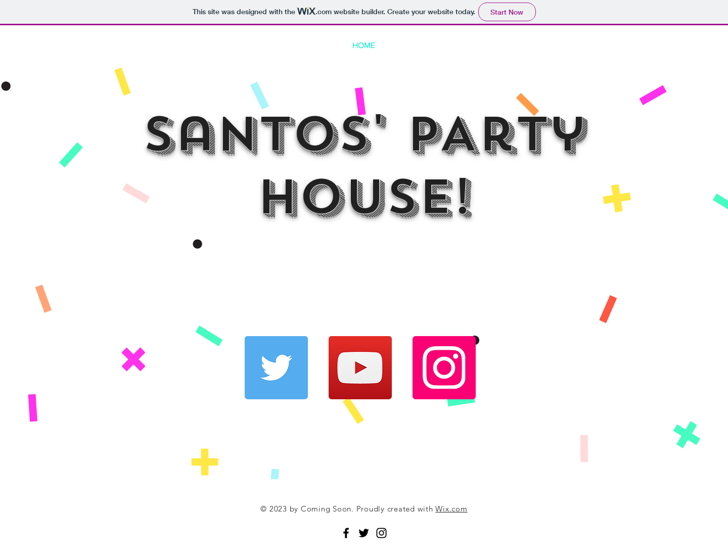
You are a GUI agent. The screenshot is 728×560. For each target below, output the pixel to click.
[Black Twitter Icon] (364, 533)
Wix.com (451, 509)
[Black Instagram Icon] (381, 533)
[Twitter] (276, 368)
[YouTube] (360, 368)
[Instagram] (444, 368)
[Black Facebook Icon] (346, 533)
